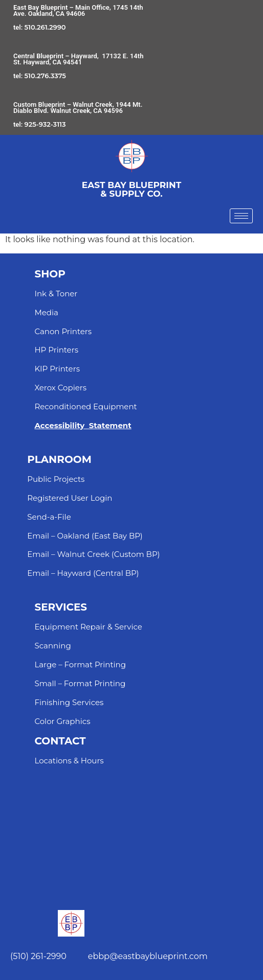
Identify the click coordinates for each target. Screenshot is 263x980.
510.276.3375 (45, 76)
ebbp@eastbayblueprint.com (148, 956)
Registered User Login (70, 498)
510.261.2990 (45, 27)
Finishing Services (69, 702)
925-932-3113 (45, 124)
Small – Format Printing (80, 683)
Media (46, 312)
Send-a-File (49, 517)
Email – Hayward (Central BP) (83, 573)
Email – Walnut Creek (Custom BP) (93, 554)
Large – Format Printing (80, 664)
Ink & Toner (56, 294)
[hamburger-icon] (241, 216)
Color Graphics (62, 721)
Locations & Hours (69, 761)
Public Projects (56, 479)
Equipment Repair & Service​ (88, 627)
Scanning (52, 646)
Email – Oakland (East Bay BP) (85, 536)
